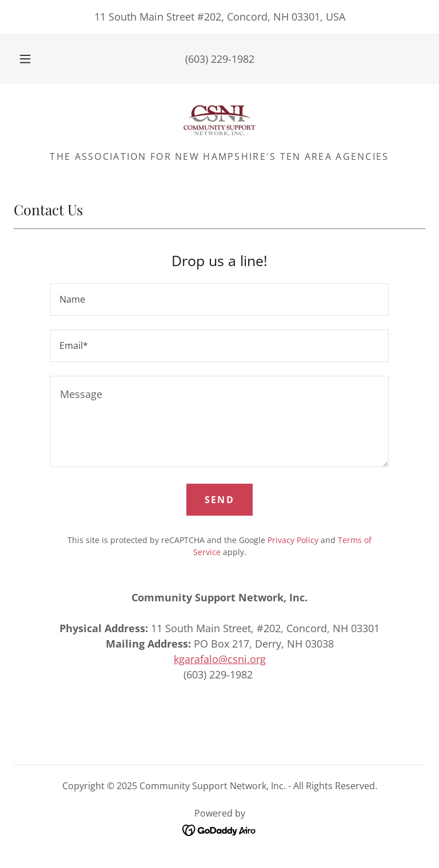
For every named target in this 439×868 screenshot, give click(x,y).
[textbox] (219, 300)
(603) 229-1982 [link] (220, 59)
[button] (31, 59)
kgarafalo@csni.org (220, 659)
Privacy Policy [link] (293, 540)
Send (219, 500)
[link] (219, 120)
